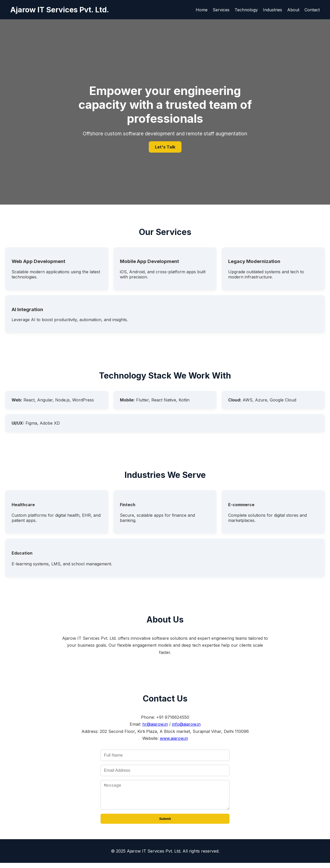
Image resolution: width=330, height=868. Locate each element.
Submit (165, 824)
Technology (246, 10)
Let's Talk (165, 147)
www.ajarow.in (174, 738)
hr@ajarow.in (155, 724)
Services (221, 10)
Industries (273, 10)
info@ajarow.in (186, 724)
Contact (312, 10)
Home (202, 10)
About (293, 10)
